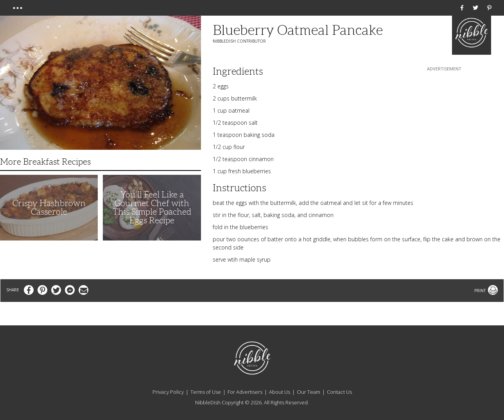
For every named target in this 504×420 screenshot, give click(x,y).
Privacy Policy (168, 392)
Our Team (308, 392)
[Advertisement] (444, 122)
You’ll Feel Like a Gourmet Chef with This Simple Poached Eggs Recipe (152, 207)
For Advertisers (245, 392)
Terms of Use (206, 392)
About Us (280, 392)
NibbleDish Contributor (239, 41)
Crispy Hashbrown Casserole (49, 207)
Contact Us (339, 392)
